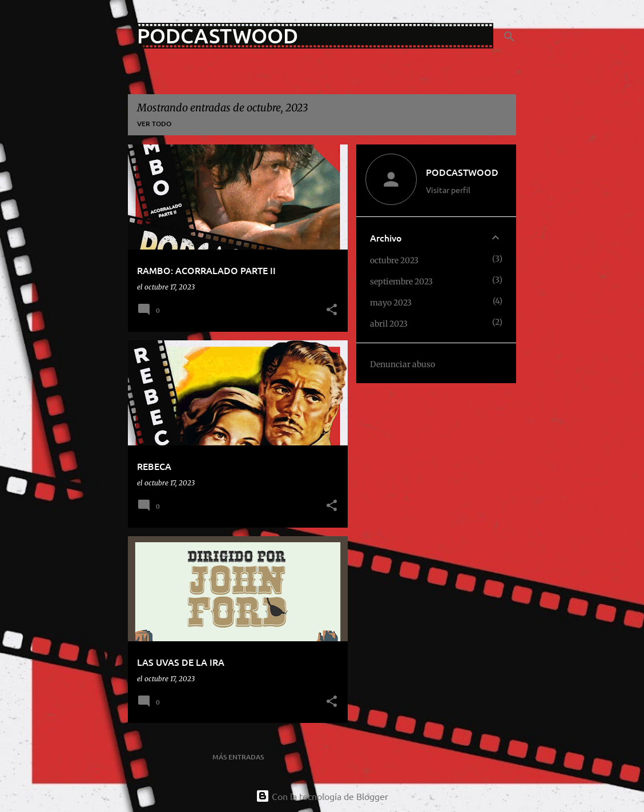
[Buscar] (509, 37)
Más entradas (238, 757)
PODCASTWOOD (218, 35)
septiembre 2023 (401, 282)
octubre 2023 (394, 260)
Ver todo (154, 124)
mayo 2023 (391, 303)
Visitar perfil (448, 190)
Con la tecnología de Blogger (322, 796)
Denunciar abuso (402, 364)
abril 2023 (389, 324)
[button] (332, 310)
